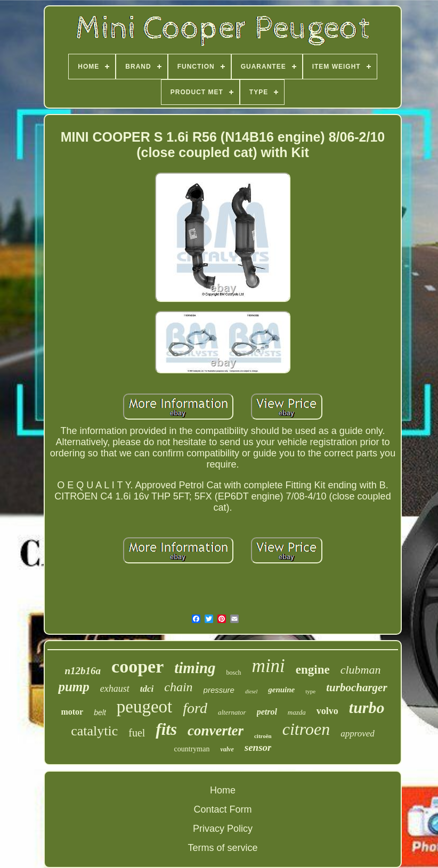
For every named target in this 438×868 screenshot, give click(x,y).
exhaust (115, 689)
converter (216, 731)
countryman (192, 749)
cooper (137, 666)
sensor (258, 747)
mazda (297, 712)
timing (195, 668)
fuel (137, 733)
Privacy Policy (223, 829)
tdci (147, 689)
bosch (234, 673)
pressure (219, 690)
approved (358, 734)
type (310, 691)
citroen (306, 729)
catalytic (94, 731)
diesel (251, 691)
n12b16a (83, 671)
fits (166, 729)
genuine (281, 690)
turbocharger (356, 687)
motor (72, 712)
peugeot (144, 707)
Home (223, 790)
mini (269, 666)
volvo (327, 711)
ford (195, 708)
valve (227, 749)
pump (74, 687)
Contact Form (222, 809)
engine (313, 670)
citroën (263, 736)
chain (178, 687)
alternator (232, 712)
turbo (367, 707)
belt (100, 713)
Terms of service (222, 848)
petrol (267, 712)
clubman (361, 670)
